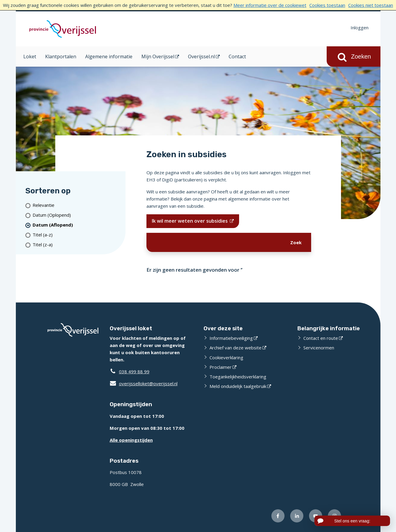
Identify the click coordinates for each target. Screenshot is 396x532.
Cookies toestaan (327, 5)
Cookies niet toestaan (371, 5)
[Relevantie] (77, 205)
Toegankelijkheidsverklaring (238, 377)
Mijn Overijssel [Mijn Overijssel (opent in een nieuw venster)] (158, 56)
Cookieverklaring (226, 357)
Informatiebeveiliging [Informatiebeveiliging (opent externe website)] (231, 338)
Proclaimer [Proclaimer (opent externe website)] (221, 367)
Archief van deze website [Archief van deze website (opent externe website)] (236, 348)
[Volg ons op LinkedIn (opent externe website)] (297, 516)
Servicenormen (319, 348)
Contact (237, 56)
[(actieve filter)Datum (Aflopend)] (77, 225)
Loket (30, 56)
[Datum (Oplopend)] (77, 215)
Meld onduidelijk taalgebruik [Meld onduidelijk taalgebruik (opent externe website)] (238, 386)
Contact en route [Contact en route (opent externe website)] (321, 338)
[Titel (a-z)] (77, 235)
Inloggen (360, 27)
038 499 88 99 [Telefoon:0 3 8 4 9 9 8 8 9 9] (134, 372)
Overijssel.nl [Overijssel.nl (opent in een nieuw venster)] (201, 56)
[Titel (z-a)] (77, 245)
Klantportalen (61, 56)
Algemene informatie (109, 56)
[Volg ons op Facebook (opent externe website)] (278, 516)
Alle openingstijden (131, 440)
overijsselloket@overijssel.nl (144, 383)
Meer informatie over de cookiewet (270, 5)
